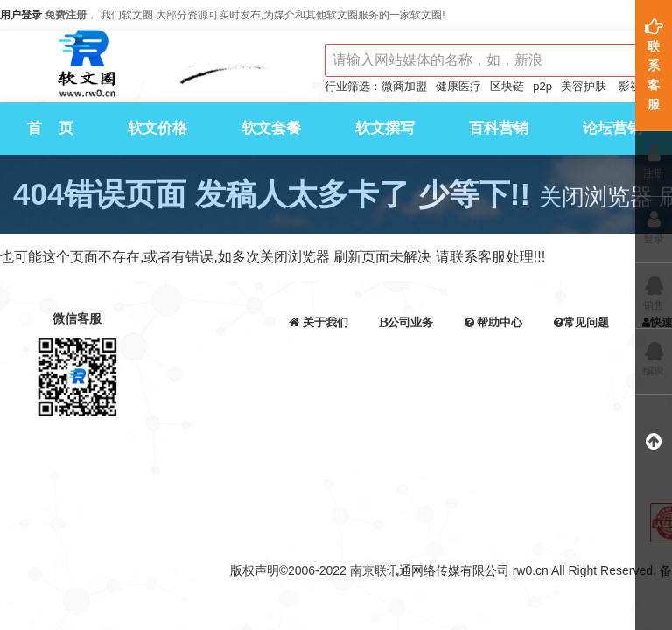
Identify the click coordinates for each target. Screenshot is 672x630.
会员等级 (318, 412)
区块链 (507, 86)
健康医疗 (458, 86)
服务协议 (493, 412)
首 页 (50, 128)
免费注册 (66, 15)
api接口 (318, 392)
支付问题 (581, 352)
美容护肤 (584, 86)
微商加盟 (404, 86)
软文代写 (406, 372)
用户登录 (21, 15)
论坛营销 (612, 128)
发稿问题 (581, 372)
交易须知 (493, 352)
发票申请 (493, 392)
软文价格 (157, 128)
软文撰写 (385, 128)
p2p (542, 86)
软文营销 (406, 352)
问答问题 (581, 392)
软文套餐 (271, 128)
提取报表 (581, 412)
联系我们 (318, 372)
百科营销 (499, 128)
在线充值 (493, 372)
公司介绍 (318, 352)
